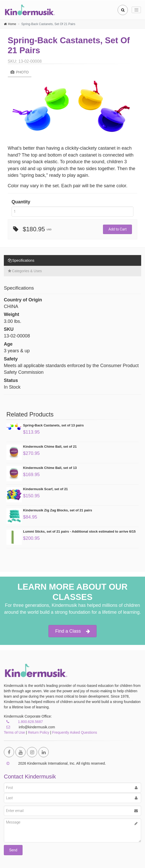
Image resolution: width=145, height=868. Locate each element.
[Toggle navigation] (136, 10)
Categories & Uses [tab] (25, 271)
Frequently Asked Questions (75, 732)
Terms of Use (14, 732)
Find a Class (72, 631)
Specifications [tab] (21, 260)
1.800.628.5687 (30, 722)
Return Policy (39, 732)
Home (12, 24)
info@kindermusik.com (29, 727)
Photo (20, 72)
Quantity (21, 202)
